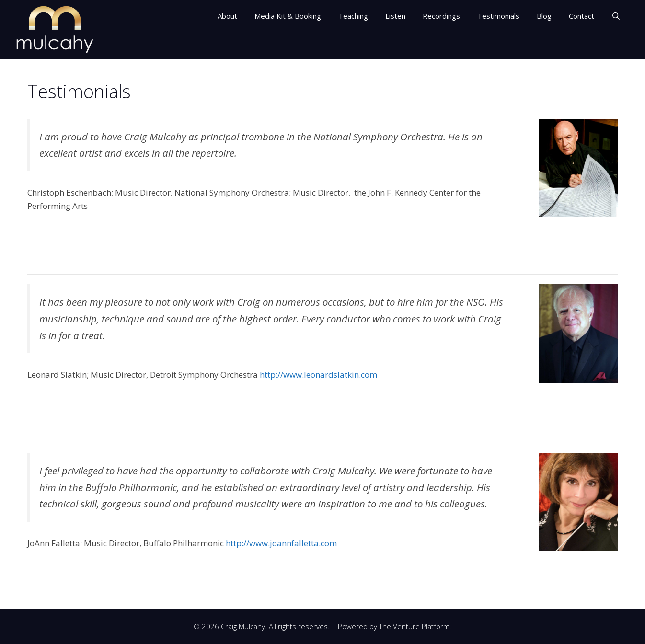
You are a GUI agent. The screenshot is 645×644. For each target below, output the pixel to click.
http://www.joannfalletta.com (281, 543)
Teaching (353, 16)
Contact (582, 16)
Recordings (441, 16)
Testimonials (498, 16)
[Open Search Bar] (616, 16)
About (227, 16)
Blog (544, 16)
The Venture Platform (414, 626)
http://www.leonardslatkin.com (318, 374)
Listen (395, 16)
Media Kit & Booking (288, 16)
